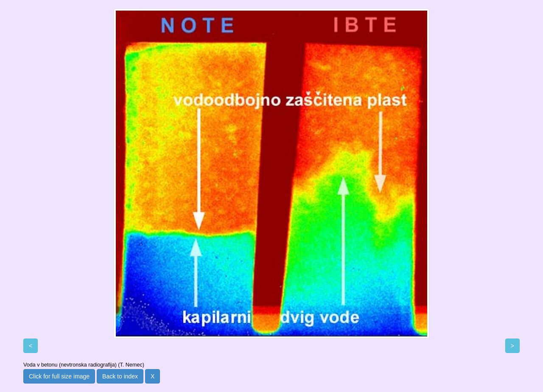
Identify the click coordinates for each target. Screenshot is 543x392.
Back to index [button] (120, 376)
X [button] (153, 376)
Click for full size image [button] (59, 376)
